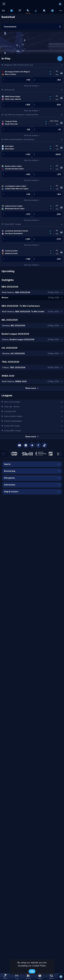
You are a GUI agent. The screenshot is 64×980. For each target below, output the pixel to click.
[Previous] (2, 454)
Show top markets (32, 86)
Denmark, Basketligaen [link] (13, 421)
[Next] (62, 454)
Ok (32, 971)
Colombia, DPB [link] (10, 411)
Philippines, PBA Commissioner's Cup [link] (19, 65)
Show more (32, 388)
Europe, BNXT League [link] (13, 224)
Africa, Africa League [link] (12, 402)
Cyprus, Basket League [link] (13, 416)
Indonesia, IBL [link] (9, 90)
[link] (60, 4)
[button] (32, 65)
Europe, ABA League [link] (12, 426)
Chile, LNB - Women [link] (12, 407)
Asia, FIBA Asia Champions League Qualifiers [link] (21, 115)
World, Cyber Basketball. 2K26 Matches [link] (19, 139)
